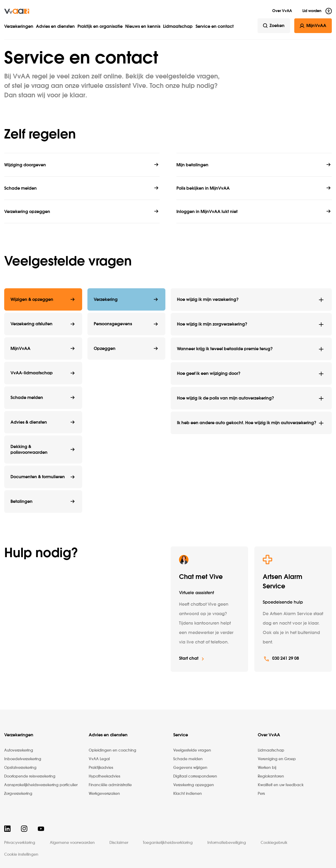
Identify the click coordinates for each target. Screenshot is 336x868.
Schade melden (188, 759)
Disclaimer (119, 843)
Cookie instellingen (21, 855)
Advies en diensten (55, 27)
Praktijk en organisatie (100, 27)
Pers (261, 794)
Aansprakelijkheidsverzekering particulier (41, 785)
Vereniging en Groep (277, 759)
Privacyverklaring (20, 843)
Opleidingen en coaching (112, 750)
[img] (17, 11)
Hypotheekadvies (104, 776)
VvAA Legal (99, 759)
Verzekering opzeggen (194, 785)
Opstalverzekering (20, 768)
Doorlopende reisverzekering (30, 776)
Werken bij (267, 768)
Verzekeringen (19, 27)
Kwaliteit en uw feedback (281, 785)
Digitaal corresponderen (195, 776)
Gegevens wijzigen (190, 768)
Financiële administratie (110, 785)
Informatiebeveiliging (227, 843)
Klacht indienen (188, 794)
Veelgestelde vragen (192, 750)
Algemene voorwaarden (72, 843)
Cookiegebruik (274, 843)
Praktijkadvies (101, 768)
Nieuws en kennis (143, 27)
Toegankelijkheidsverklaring (168, 843)
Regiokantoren (271, 776)
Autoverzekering (19, 750)
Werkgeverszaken (104, 794)
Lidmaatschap (178, 27)
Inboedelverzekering (23, 759)
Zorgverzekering (18, 794)
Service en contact (215, 27)
